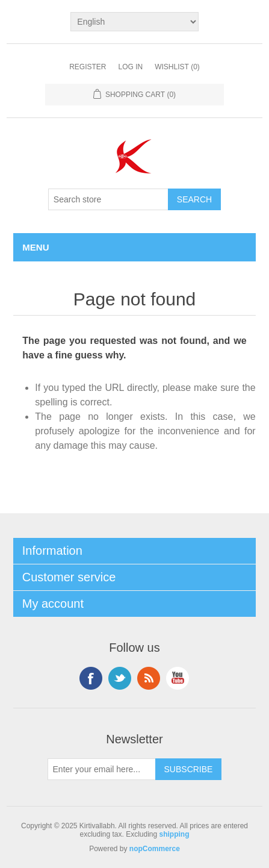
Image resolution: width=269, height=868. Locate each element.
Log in (130, 67)
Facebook (91, 678)
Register (88, 67)
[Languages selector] (134, 22)
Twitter (120, 678)
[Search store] (108, 199)
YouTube (178, 678)
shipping (175, 834)
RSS (149, 678)
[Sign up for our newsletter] (102, 769)
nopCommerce (155, 849)
